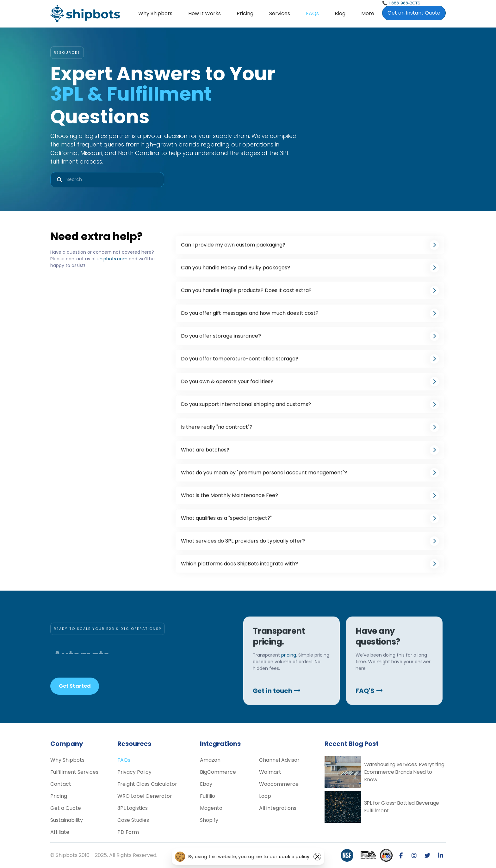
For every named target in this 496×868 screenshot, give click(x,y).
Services (280, 13)
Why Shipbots (155, 13)
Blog (340, 13)
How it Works (205, 13)
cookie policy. (294, 857)
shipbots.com (112, 259)
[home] (85, 14)
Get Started (75, 686)
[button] (280, 14)
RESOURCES (67, 53)
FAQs (312, 13)
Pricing (245, 13)
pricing (289, 679)
